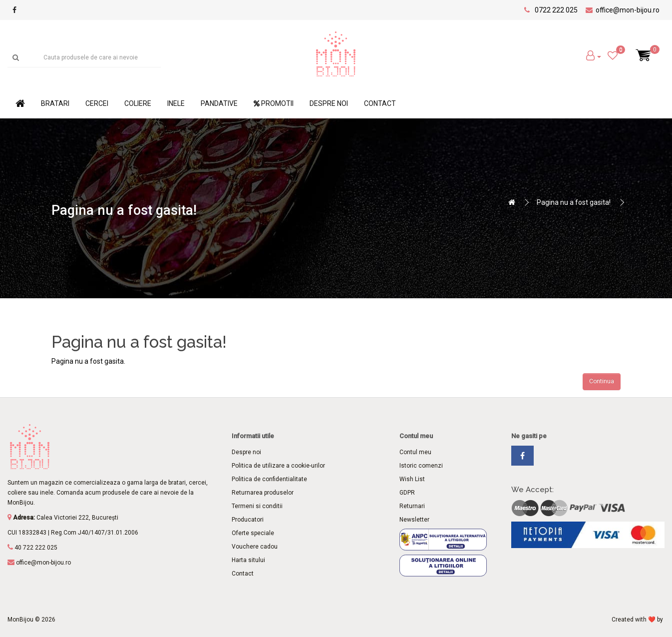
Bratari (55, 103)
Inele (176, 103)
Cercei (97, 103)
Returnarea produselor (263, 493)
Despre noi (329, 103)
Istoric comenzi (421, 466)
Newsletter (414, 520)
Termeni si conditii (257, 506)
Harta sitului (248, 560)
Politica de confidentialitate (269, 479)
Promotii (274, 103)
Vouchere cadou (255, 547)
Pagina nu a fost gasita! (574, 202)
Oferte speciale (253, 533)
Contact (380, 103)
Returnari (412, 506)
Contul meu (415, 452)
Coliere (138, 103)
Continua (602, 381)
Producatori (248, 520)
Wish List (412, 479)
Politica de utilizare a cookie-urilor (278, 466)
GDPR (407, 493)
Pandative (219, 103)
